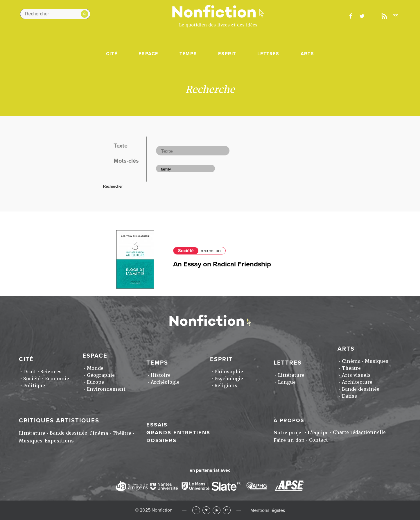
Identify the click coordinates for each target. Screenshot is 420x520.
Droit (30, 372)
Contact (318, 440)
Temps (188, 54)
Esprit (227, 54)
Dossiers (161, 440)
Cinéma (351, 361)
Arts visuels (356, 375)
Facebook (196, 510)
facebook (351, 16)
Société (186, 251)
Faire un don (289, 440)
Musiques (377, 361)
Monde (95, 368)
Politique (34, 386)
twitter (362, 16)
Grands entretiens (178, 433)
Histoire (161, 375)
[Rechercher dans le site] (55, 14)
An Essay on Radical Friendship (222, 264)
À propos (289, 420)
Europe (95, 382)
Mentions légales (268, 510)
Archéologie (165, 382)
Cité (112, 54)
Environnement (106, 389)
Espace (148, 54)
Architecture (357, 382)
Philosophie (229, 372)
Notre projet (288, 433)
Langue (287, 382)
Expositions (59, 441)
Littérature (291, 375)
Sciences (51, 372)
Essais (157, 425)
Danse (349, 396)
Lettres (268, 54)
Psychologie (229, 379)
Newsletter (396, 16)
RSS (217, 510)
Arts (307, 54)
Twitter (206, 510)
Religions (226, 386)
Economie (57, 379)
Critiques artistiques (59, 421)
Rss (384, 16)
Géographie (101, 375)
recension (211, 251)
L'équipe (318, 433)
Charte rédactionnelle (359, 432)
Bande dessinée (361, 389)
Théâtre (351, 368)
